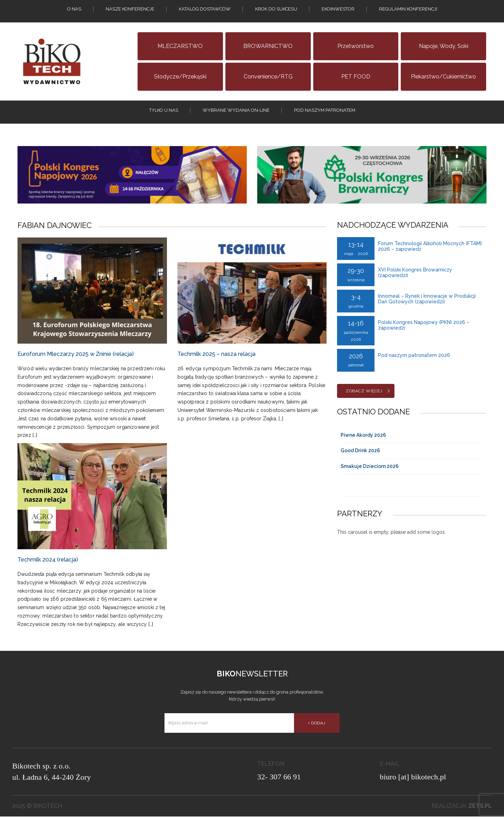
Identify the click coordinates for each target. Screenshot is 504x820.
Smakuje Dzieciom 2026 (370, 470)
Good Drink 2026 (360, 454)
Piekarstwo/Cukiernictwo (443, 77)
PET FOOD (356, 77)
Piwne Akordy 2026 (363, 439)
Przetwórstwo (356, 46)
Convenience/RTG (268, 77)
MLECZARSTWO (180, 46)
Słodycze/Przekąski (180, 77)
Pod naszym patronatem (325, 112)
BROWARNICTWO (268, 46)
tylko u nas (164, 112)
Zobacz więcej (364, 394)
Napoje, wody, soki (444, 46)
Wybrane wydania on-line (236, 112)
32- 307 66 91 (279, 780)
